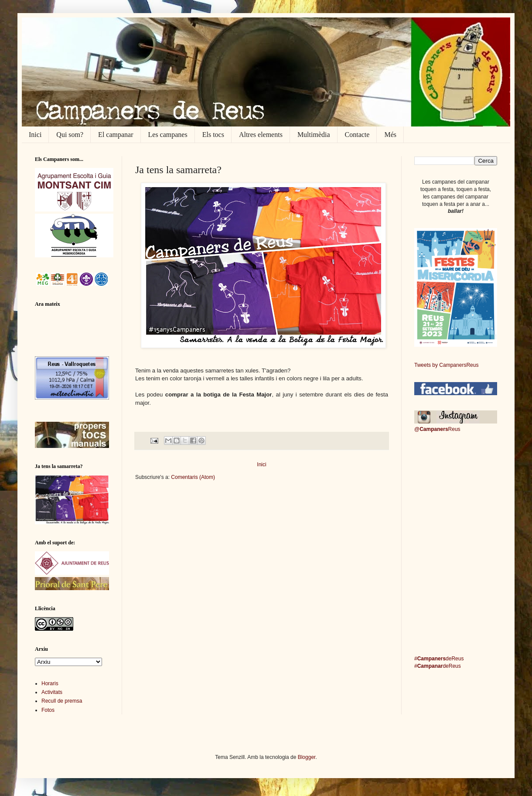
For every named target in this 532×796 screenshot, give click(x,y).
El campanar (116, 135)
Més (390, 135)
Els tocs (213, 135)
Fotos (48, 710)
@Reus (437, 429)
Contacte (357, 135)
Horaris (50, 683)
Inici (35, 135)
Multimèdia (314, 135)
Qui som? (70, 135)
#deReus (439, 659)
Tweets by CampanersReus (446, 365)
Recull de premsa (62, 701)
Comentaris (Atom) (193, 477)
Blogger (307, 757)
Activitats (52, 692)
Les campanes (168, 135)
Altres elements (261, 135)
